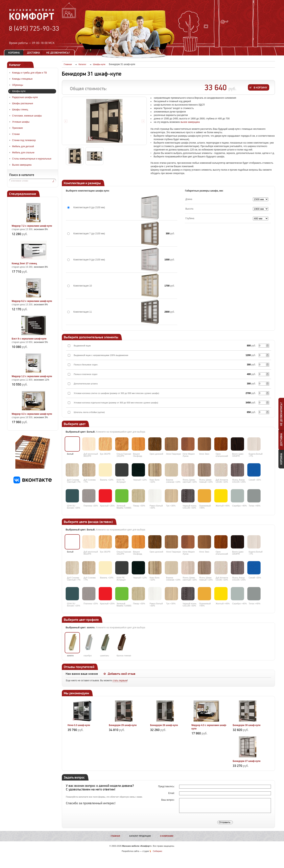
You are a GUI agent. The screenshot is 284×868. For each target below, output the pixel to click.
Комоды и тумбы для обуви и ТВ (29, 73)
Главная (116, 836)
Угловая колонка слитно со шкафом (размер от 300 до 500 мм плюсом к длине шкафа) (116, 393)
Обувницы (18, 85)
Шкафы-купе (19, 91)
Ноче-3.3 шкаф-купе (79, 725)
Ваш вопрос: (168, 800)
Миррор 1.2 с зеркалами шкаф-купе (32, 376)
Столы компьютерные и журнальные (32, 159)
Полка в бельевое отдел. (86, 365)
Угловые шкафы (21, 122)
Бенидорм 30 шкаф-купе (247, 725)
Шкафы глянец (20, 110)
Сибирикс (158, 851)
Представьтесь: (167, 786)
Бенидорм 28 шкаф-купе (164, 725)
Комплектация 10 (83, 286)
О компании (167, 836)
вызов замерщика (190, 122)
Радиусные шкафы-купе (25, 97)
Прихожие (17, 128)
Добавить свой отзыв (122, 674)
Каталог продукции (140, 836)
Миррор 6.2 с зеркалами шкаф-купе (32, 301)
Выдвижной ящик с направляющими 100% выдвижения (101, 355)
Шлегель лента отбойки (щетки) (89, 412)
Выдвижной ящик (82, 346)
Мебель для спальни (23, 153)
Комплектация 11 (83, 312)
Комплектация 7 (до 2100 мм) (89, 234)
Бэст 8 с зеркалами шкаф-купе (29, 339)
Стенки (16, 134)
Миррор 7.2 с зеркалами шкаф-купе (32, 226)
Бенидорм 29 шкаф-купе (123, 725)
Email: (172, 793)
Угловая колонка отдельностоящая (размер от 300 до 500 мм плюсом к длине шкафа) (116, 403)
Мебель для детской (23, 146)
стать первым (120, 681)
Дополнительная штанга (86, 384)
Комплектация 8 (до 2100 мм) (89, 207)
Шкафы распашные (23, 103)
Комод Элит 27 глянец (24, 263)
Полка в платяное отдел (86, 374)
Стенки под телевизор (24, 140)
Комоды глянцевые (22, 79)
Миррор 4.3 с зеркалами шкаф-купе (32, 414)
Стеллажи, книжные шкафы (27, 116)
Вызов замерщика (22, 165)
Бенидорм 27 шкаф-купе (247, 761)
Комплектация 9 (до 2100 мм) (89, 260)
